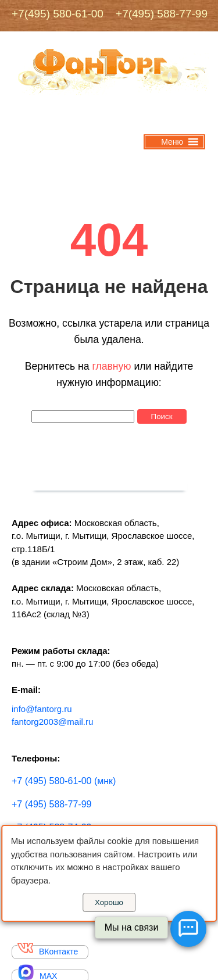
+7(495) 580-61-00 (58, 14)
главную (111, 366)
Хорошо (109, 902)
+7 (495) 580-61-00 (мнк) (64, 781)
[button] (172, 142)
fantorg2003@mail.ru (52, 722)
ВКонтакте (48, 951)
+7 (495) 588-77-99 (51, 804)
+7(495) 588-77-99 (157, 14)
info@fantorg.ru (42, 709)
